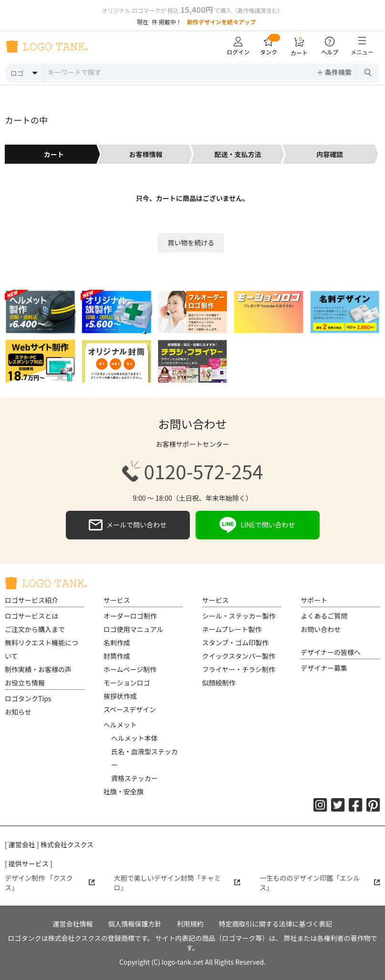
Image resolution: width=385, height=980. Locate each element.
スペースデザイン (130, 709)
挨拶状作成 (120, 696)
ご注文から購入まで (35, 629)
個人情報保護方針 (135, 924)
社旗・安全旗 (124, 791)
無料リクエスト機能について (42, 649)
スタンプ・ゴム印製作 (236, 643)
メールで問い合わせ (128, 525)
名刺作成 (117, 643)
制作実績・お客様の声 (38, 669)
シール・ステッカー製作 (239, 616)
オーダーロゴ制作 (130, 616)
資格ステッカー (135, 778)
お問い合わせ (321, 629)
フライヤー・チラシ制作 (239, 669)
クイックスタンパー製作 (239, 656)
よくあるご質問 (324, 616)
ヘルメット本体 (135, 738)
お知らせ (18, 712)
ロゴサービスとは (31, 616)
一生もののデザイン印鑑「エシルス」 (320, 883)
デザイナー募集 (324, 668)
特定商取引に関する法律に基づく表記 (276, 924)
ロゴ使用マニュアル (134, 629)
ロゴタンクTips (28, 698)
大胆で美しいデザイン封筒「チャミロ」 (177, 883)
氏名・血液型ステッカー (145, 758)
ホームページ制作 (130, 669)
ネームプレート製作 (232, 629)
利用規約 (190, 924)
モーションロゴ (127, 683)
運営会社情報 (73, 924)
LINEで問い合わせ (257, 525)
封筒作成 (117, 656)
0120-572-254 (193, 471)
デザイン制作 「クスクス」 (50, 883)
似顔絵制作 (219, 683)
